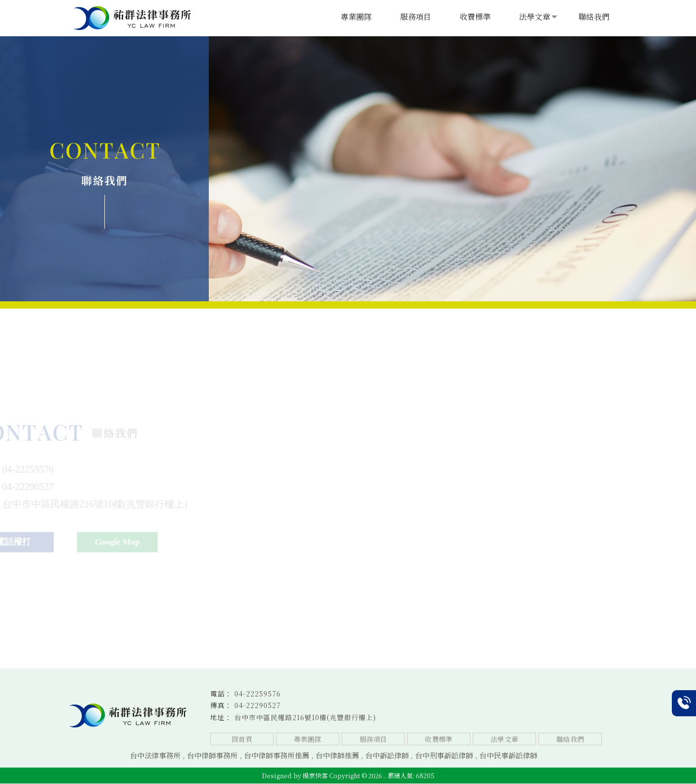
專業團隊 (356, 17)
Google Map (141, 542)
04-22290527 (258, 706)
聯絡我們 (594, 17)
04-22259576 (258, 694)
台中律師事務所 (212, 756)
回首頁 (242, 740)
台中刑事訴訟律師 (444, 756)
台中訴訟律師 (387, 756)
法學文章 (535, 17)
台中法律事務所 (155, 756)
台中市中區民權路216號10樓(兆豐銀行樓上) (305, 717)
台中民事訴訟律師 (508, 756)
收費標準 (475, 17)
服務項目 (416, 17)
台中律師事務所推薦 (277, 756)
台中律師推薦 (337, 756)
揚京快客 (315, 776)
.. (385, 776)
